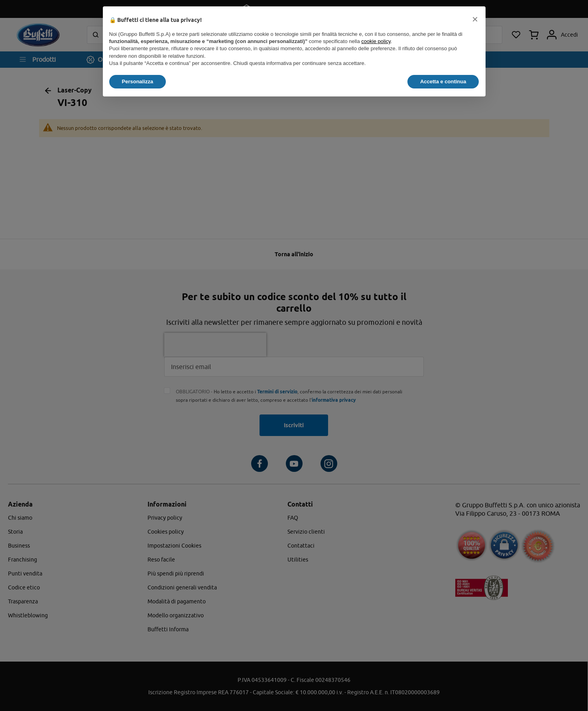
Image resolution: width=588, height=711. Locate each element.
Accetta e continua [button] (443, 82)
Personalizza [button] (138, 82)
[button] (475, 19)
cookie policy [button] (376, 41)
